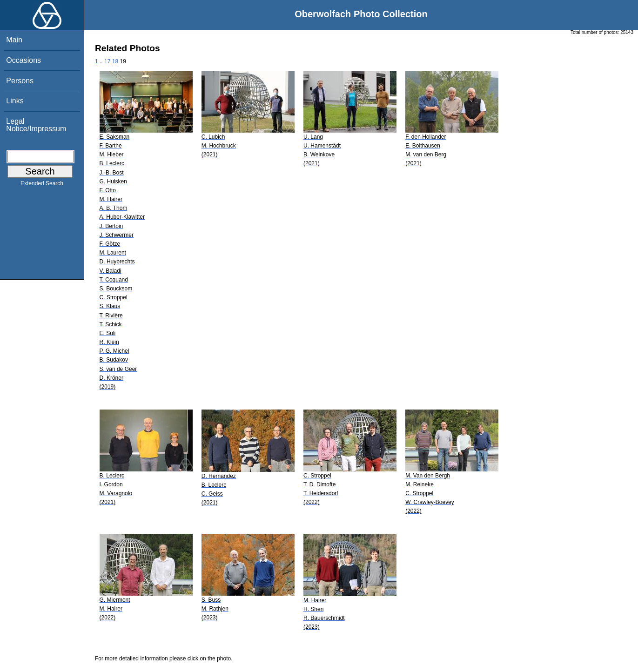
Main (14, 40)
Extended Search (42, 185)
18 (115, 61)
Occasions (24, 60)
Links (15, 101)
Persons (20, 81)
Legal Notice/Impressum (36, 125)
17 (107, 61)
